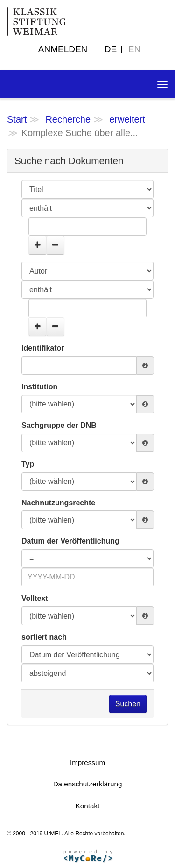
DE (111, 49)
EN (134, 49)
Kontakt (88, 806)
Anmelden (63, 49)
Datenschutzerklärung (88, 784)
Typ (28, 464)
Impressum (87, 762)
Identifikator (43, 348)
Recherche (68, 119)
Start (17, 119)
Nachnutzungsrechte (58, 503)
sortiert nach (44, 637)
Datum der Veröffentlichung (70, 541)
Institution (39, 387)
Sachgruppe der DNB (59, 425)
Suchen (128, 704)
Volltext (35, 598)
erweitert (127, 119)
